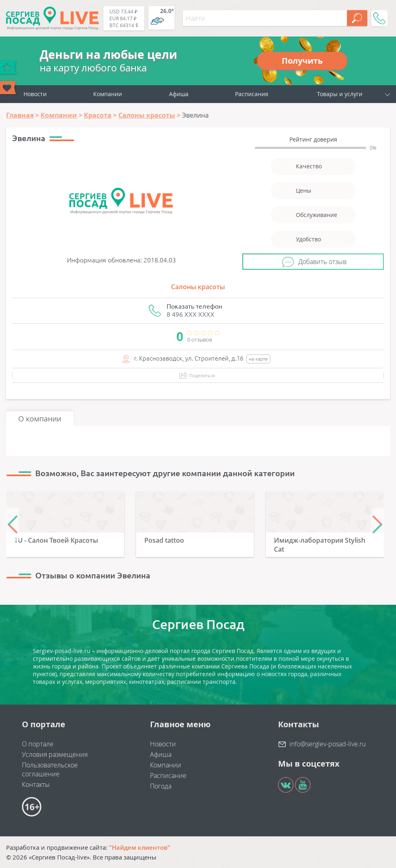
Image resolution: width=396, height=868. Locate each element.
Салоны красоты (198, 287)
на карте (258, 359)
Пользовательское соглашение (50, 769)
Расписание (168, 776)
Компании (108, 94)
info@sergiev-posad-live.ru (328, 744)
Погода (161, 786)
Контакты (36, 784)
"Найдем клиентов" (140, 847)
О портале (38, 744)
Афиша (179, 94)
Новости (35, 94)
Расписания (252, 94)
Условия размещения (55, 754)
